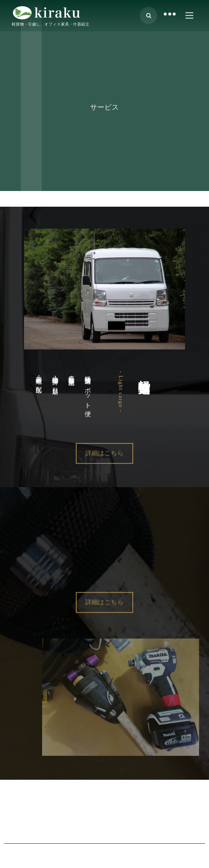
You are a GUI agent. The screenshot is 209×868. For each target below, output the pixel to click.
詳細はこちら (104, 465)
